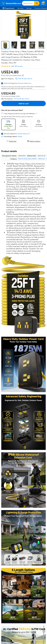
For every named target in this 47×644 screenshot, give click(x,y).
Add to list (11, 141)
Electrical (41, 159)
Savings (29, 8)
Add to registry (34, 141)
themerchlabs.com (25, 83)
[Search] (37, 3)
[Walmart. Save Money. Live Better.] (11, 3)
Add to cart (24, 103)
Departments (8, 8)
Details (20, 137)
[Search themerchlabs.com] (28, 3)
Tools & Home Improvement (27, 159)
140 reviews (18, 66)
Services (20, 8)
